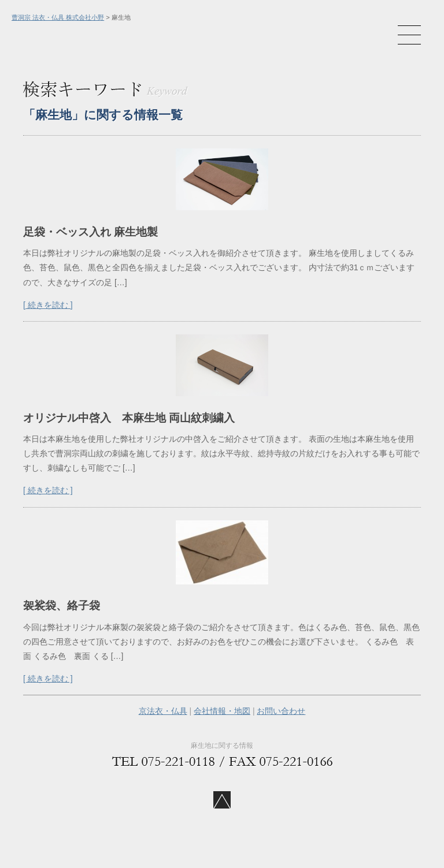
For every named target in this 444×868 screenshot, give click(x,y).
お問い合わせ (281, 711)
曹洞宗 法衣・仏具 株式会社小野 (58, 17)
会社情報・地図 (222, 711)
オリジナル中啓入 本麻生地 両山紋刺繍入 (134, 418)
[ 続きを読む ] (48, 305)
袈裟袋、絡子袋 (62, 606)
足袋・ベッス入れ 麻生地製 (90, 232)
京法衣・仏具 (163, 711)
